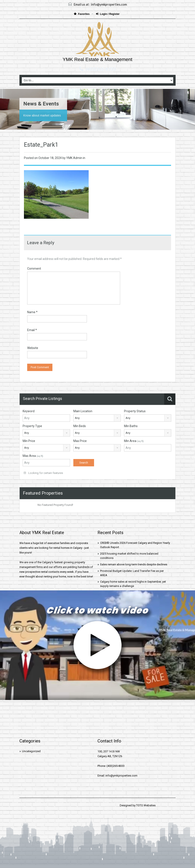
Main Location (83, 411)
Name (32, 312)
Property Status (135, 411)
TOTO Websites (146, 805)
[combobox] (97, 418)
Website (33, 348)
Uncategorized (31, 751)
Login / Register (108, 14)
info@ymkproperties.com (109, 4)
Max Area (33, 456)
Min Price (29, 441)
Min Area (134, 441)
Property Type (32, 426)
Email (32, 330)
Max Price (80, 441)
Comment (34, 269)
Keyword (29, 411)
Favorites (82, 14)
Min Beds (80, 426)
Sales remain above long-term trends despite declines (134, 564)
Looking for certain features (43, 473)
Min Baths (131, 426)
